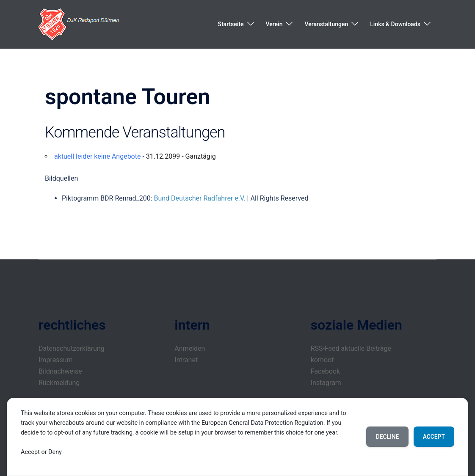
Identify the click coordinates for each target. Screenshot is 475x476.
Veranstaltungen (326, 24)
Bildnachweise (60, 371)
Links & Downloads (395, 24)
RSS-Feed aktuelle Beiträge (351, 348)
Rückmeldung (59, 383)
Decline (385, 437)
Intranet (186, 360)
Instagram (326, 383)
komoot (322, 360)
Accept (433, 437)
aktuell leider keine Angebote (97, 156)
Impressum (56, 360)
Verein (274, 24)
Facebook (325, 371)
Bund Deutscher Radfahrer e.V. (199, 198)
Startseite (231, 24)
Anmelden (190, 348)
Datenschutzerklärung (72, 348)
